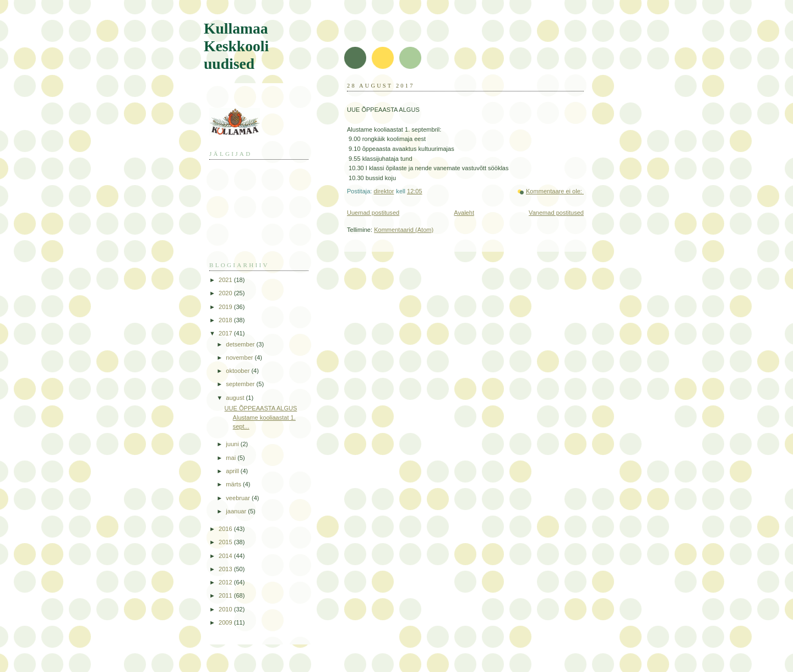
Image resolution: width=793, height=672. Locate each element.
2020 (226, 293)
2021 (226, 280)
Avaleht (464, 213)
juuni (233, 444)
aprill (233, 471)
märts (234, 484)
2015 (226, 542)
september (241, 384)
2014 (226, 556)
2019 (226, 307)
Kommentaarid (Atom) (404, 230)
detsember (241, 344)
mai (232, 458)
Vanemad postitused (556, 213)
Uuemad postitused (373, 213)
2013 (226, 569)
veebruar (239, 498)
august (236, 398)
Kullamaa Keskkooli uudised (236, 46)
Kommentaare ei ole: (555, 191)
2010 (226, 609)
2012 (226, 582)
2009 (226, 622)
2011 (226, 595)
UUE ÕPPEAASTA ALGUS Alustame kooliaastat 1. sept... (261, 417)
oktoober (238, 371)
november (240, 357)
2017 (226, 333)
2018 (226, 320)
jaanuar (237, 511)
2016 (226, 529)
